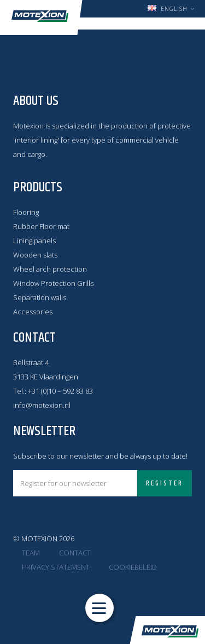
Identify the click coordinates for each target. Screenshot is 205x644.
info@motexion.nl (42, 405)
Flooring (26, 212)
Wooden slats (35, 255)
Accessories (33, 312)
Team (31, 553)
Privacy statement (56, 567)
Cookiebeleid (133, 567)
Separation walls (40, 297)
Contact (75, 553)
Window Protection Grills (53, 283)
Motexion (40, 16)
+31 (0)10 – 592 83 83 (60, 391)
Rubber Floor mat (41, 226)
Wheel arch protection (50, 269)
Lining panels (34, 241)
